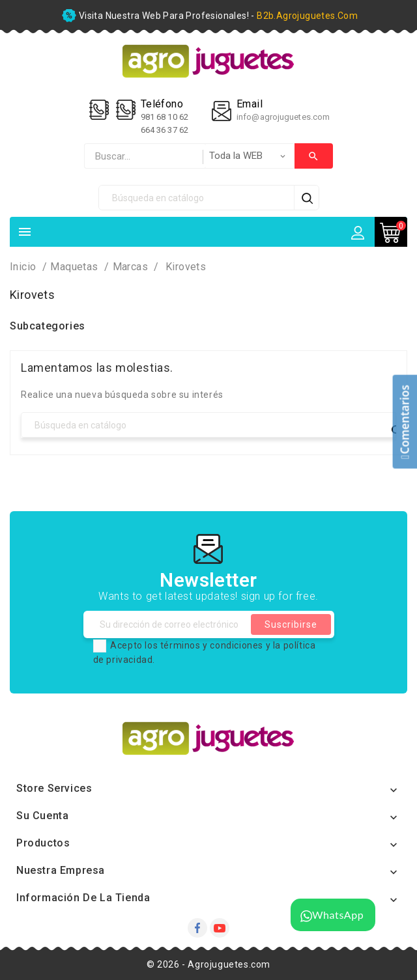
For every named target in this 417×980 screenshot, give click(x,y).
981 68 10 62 (165, 117)
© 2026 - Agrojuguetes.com (208, 964)
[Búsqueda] (197, 198)
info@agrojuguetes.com (283, 117)
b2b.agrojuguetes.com (307, 16)
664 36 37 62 (165, 130)
